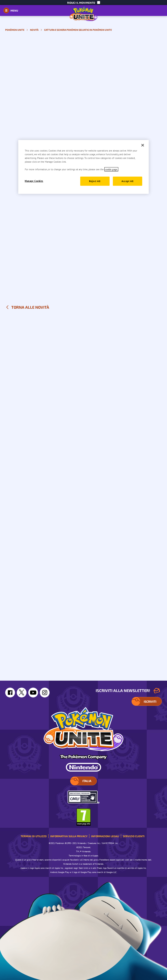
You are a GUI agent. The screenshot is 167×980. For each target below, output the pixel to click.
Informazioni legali (105, 836)
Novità (34, 30)
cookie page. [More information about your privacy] (111, 169)
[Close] (143, 145)
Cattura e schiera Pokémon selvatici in (78, 30)
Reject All (95, 181)
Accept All (128, 181)
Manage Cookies (34, 181)
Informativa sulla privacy (69, 836)
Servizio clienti (134, 836)
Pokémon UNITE (15, 30)
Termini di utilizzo (34, 836)
